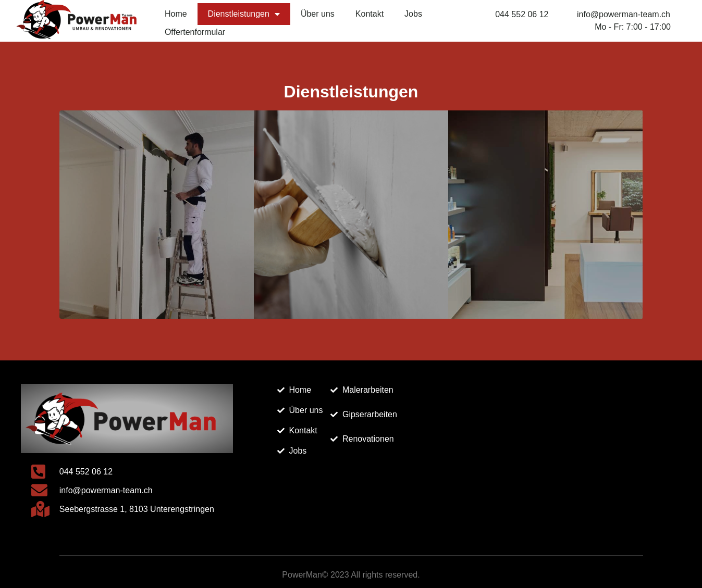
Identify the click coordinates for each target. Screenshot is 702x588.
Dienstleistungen (244, 14)
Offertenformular (195, 32)
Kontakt (370, 14)
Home (176, 14)
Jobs (413, 14)
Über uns (318, 14)
